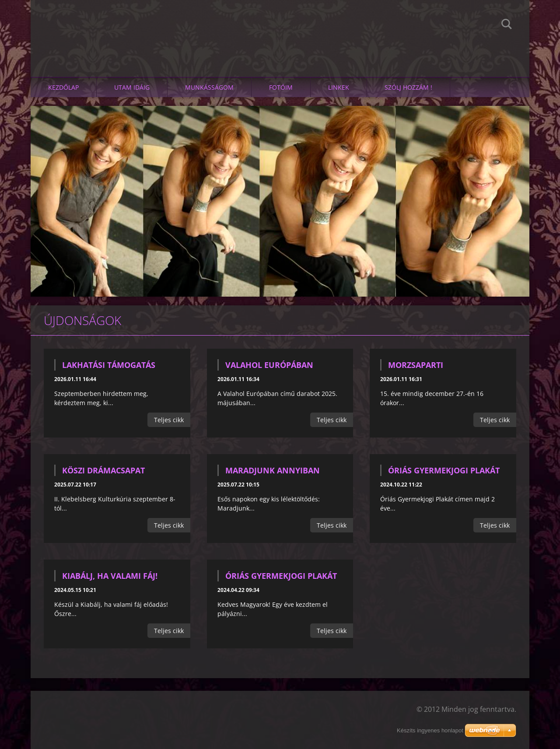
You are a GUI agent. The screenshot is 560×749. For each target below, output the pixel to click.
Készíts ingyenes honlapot (430, 730)
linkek (339, 87)
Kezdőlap (63, 87)
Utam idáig (132, 87)
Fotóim (281, 87)
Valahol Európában (269, 365)
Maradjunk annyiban (273, 470)
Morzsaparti (416, 365)
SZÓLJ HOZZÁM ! (408, 87)
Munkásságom (209, 87)
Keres (507, 25)
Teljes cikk (169, 420)
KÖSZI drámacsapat (103, 470)
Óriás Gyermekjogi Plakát (444, 470)
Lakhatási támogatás (109, 365)
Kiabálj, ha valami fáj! (110, 576)
